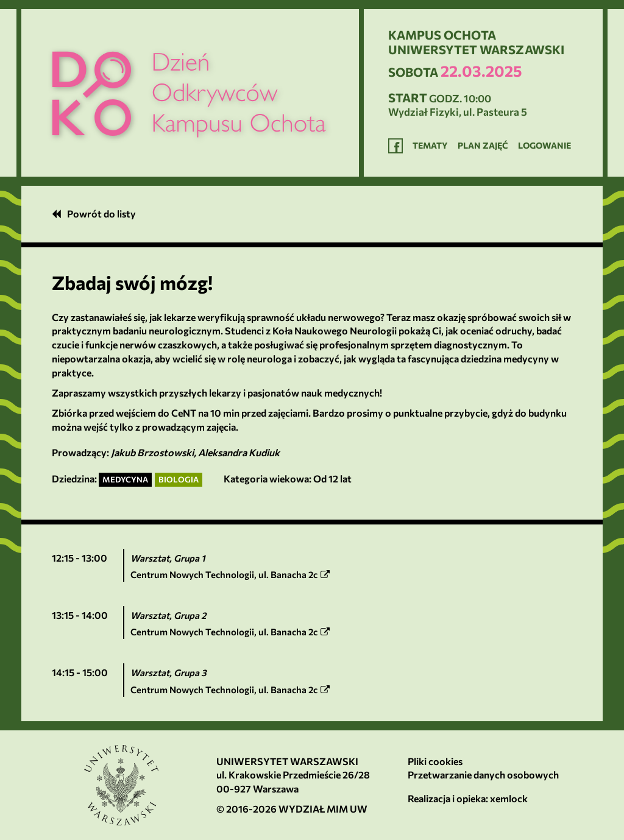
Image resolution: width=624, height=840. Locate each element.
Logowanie (544, 145)
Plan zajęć (483, 145)
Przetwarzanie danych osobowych (483, 775)
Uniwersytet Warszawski (287, 761)
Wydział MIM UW (323, 809)
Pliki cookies (435, 761)
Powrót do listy (94, 214)
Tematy (430, 145)
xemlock (509, 798)
